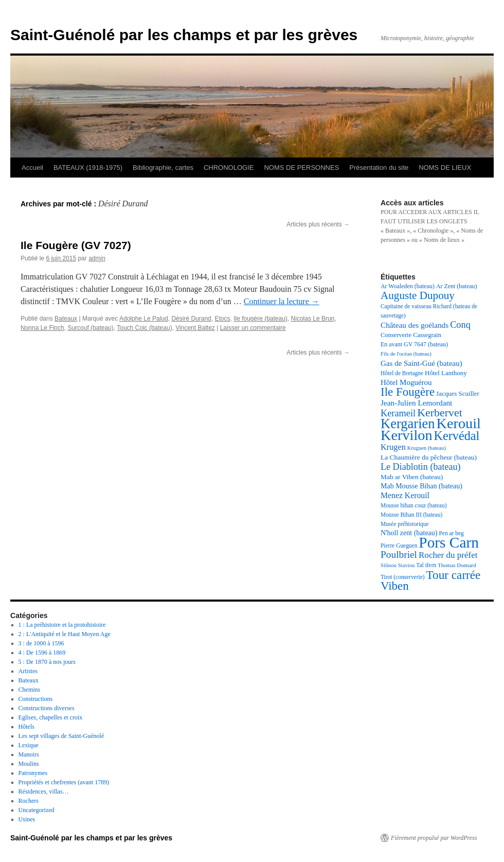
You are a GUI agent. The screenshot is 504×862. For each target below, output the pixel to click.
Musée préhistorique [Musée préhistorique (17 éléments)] (405, 524)
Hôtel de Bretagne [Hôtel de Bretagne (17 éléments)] (402, 373)
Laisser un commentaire (253, 328)
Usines (27, 819)
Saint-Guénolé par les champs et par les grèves (184, 35)
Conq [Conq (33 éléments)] (460, 325)
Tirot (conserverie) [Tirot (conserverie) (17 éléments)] (403, 577)
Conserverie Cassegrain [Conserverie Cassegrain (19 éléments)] (411, 335)
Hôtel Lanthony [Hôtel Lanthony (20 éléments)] (446, 373)
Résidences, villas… (44, 791)
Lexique (29, 745)
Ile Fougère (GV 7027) (76, 245)
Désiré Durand (191, 319)
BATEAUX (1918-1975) (88, 168)
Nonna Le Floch (42, 328)
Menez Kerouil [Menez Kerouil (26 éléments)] (405, 495)
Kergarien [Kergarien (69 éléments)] (408, 424)
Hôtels (26, 727)
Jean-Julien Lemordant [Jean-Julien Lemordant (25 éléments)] (416, 403)
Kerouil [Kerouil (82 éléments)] (459, 423)
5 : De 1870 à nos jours (47, 662)
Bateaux (66, 319)
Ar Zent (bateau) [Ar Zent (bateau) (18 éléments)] (457, 286)
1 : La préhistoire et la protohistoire (62, 625)
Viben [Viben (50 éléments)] (395, 586)
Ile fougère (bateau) (260, 319)
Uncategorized (37, 810)
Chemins (30, 690)
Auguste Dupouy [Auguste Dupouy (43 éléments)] (418, 295)
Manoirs (29, 754)
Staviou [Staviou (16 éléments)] (407, 565)
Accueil (32, 168)
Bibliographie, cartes (163, 168)
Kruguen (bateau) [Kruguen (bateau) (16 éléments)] (427, 448)
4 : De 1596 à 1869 (42, 653)
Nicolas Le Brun (313, 319)
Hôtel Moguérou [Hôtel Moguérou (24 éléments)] (406, 382)
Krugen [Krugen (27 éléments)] (393, 447)
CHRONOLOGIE (229, 168)
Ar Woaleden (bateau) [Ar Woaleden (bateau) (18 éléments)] (408, 286)
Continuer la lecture (282, 301)
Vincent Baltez (195, 328)
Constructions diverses (47, 708)
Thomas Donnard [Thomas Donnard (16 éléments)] (457, 565)
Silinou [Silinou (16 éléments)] (389, 565)
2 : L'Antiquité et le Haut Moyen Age (65, 634)
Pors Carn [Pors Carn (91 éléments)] (449, 542)
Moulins (29, 764)
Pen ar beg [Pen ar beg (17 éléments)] (451, 533)
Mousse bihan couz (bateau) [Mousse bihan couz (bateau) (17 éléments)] (413, 505)
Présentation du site (379, 168)
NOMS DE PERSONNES (301, 168)
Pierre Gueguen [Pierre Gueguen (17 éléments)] (399, 546)
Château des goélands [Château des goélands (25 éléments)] (415, 325)
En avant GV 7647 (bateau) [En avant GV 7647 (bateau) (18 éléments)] (414, 344)
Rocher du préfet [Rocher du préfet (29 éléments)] (448, 555)
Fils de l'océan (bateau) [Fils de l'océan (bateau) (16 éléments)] (406, 354)
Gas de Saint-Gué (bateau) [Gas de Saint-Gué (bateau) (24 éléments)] (421, 363)
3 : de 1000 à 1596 (41, 643)
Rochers (29, 801)
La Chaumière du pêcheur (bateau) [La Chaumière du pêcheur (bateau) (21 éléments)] (429, 457)
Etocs (222, 319)
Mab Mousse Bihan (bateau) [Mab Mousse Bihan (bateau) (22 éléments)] (421, 486)
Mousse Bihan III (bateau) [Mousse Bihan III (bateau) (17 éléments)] (411, 515)
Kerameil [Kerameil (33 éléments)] (398, 413)
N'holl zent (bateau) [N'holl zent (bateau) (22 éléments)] (409, 533)
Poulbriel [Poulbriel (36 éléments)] (399, 555)
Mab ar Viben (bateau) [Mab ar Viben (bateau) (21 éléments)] (412, 477)
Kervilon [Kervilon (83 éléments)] (407, 435)
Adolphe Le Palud (144, 319)
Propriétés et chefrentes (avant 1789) (64, 782)
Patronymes (33, 773)
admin (97, 258)
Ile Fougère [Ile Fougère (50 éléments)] (408, 392)
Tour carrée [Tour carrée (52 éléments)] (454, 575)
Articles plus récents (318, 224)
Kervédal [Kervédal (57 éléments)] (457, 436)
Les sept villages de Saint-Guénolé (61, 736)
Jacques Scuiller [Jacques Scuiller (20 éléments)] (458, 393)
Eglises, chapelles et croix (51, 717)
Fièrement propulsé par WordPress (434, 838)
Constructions (36, 699)
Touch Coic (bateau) (144, 328)
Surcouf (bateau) (90, 328)
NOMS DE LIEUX (445, 168)
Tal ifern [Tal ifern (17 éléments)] (426, 565)
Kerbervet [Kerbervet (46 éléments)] (440, 412)
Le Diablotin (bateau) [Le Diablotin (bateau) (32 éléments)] (421, 467)
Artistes (28, 671)
